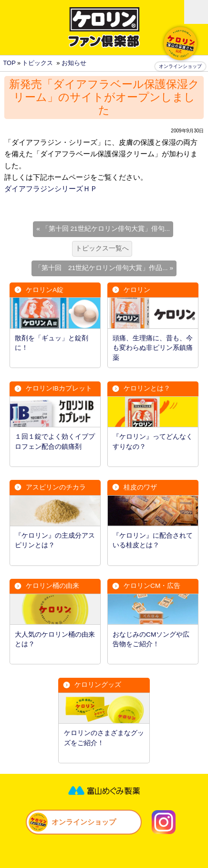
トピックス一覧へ (102, 248)
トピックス (37, 63)
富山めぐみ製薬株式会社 (104, 791)
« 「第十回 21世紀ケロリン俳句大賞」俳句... (103, 229)
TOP (9, 63)
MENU (196, 12)
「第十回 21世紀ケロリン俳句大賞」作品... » (104, 268)
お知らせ (74, 63)
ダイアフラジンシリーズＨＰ (51, 189)
